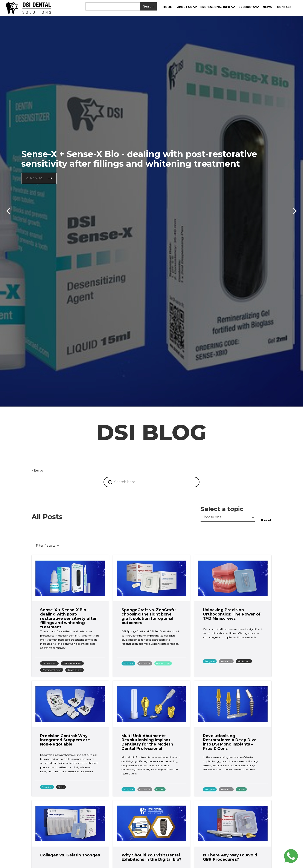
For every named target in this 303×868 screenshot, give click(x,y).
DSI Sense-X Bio (72, 663)
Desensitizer (75, 670)
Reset (266, 520)
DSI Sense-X (49, 663)
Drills (61, 787)
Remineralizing (52, 670)
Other (160, 789)
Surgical (128, 663)
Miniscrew (244, 661)
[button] (187, 7)
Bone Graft (163, 663)
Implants (145, 663)
